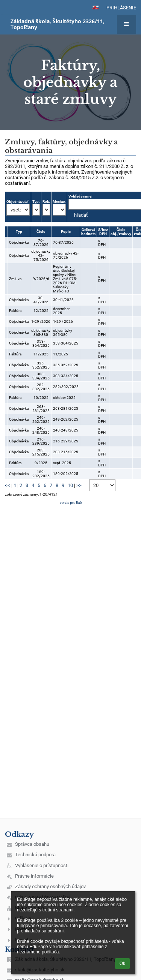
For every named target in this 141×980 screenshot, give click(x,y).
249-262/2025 (41, 420)
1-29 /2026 (41, 321)
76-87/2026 (41, 243)
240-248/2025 (41, 430)
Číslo (41, 232)
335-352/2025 (41, 365)
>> (79, 485)
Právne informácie (34, 876)
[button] (96, 7)
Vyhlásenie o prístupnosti (42, 865)
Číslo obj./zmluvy (121, 232)
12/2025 (41, 311)
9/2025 (41, 463)
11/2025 (41, 354)
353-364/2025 (41, 343)
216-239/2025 (41, 441)
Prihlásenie (121, 8)
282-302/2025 (41, 387)
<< (8, 485)
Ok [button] (122, 964)
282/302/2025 (66, 387)
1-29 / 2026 (63, 321)
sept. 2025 (62, 463)
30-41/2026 (41, 300)
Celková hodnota (88, 232)
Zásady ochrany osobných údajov (50, 886)
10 (70, 485)
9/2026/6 (41, 279)
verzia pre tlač (71, 503)
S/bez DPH (103, 232)
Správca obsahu (32, 844)
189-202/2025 (41, 474)
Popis (66, 232)
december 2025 (61, 311)
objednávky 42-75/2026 (41, 255)
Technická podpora (35, 855)
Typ (19, 232)
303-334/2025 (41, 376)
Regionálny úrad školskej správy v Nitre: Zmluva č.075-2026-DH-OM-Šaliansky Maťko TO (65, 279)
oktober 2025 (64, 398)
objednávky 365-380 (41, 333)
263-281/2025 (41, 409)
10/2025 (41, 398)
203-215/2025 (41, 452)
